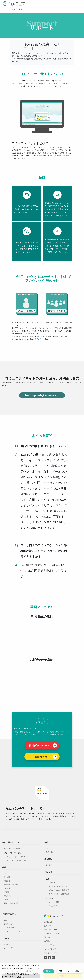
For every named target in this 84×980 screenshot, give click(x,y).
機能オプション (9, 896)
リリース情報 (8, 948)
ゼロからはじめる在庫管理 (59, 894)
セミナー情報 (54, 902)
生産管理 (7, 888)
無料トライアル (50, 926)
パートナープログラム (12, 931)
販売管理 (7, 877)
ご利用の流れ (8, 924)
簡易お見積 (50, 852)
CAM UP (52, 883)
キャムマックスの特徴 (12, 848)
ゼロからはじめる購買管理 (59, 890)
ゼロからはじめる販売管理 (59, 886)
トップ (14, 9)
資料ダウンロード (51, 930)
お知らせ (7, 944)
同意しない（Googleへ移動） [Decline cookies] (70, 971)
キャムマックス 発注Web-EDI (18, 857)
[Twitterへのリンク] (46, 956)
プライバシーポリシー (53, 953)
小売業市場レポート (52, 933)
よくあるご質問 (9, 928)
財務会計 (7, 892)
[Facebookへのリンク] (49, 956)
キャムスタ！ (54, 906)
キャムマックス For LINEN (17, 860)
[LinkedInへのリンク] (53, 958)
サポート (7, 920)
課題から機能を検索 (11, 903)
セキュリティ (49, 945)
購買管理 (7, 881)
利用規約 (38, 339)
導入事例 (49, 865)
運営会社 (48, 937)
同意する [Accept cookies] (49, 971)
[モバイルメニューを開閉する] (80, 4)
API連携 (7, 900)
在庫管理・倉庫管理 (11, 885)
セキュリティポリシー (53, 949)
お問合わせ (48, 922)
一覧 (5, 873)
